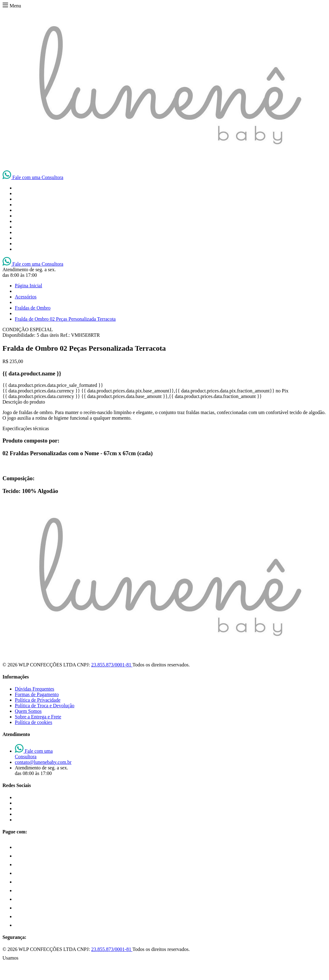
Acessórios (26, 297)
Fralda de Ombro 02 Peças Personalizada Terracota (65, 319)
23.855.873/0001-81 (112, 665)
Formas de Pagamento (37, 694)
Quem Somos (28, 711)
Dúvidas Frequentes (35, 689)
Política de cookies (34, 722)
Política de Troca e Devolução (45, 706)
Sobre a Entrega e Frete (38, 717)
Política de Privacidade (38, 700)
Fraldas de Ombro (33, 308)
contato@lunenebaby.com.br (43, 762)
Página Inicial (28, 286)
